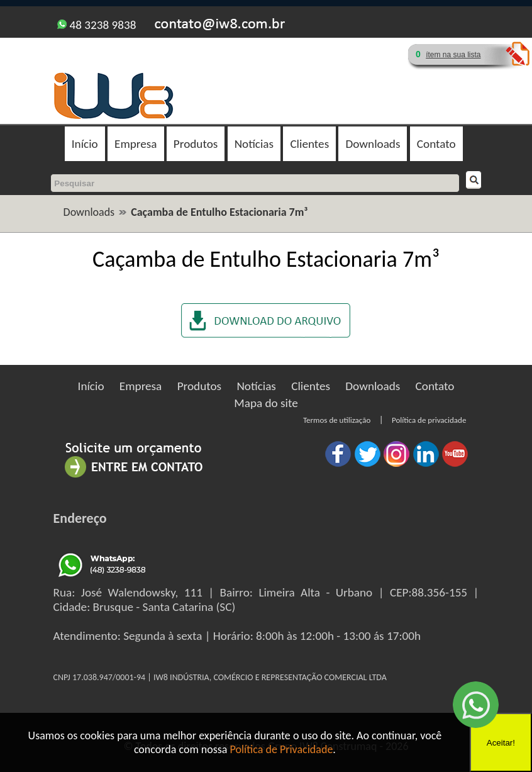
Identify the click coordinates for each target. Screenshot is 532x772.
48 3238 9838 (97, 25)
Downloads (373, 144)
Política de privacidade (429, 420)
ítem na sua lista (453, 55)
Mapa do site (266, 403)
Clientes (309, 144)
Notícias (254, 144)
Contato (436, 144)
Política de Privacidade (282, 749)
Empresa (136, 144)
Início (85, 144)
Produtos (196, 144)
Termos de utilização (337, 420)
